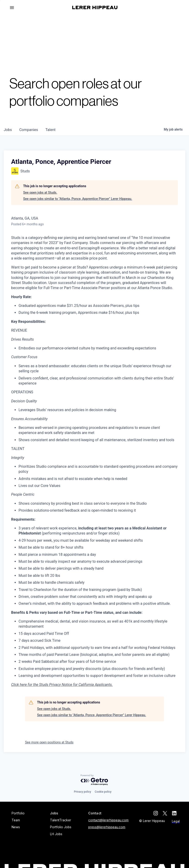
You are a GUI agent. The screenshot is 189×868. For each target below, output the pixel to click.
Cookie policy (103, 792)
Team (16, 820)
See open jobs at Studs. (40, 193)
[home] (95, 8)
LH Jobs (56, 834)
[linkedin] (177, 813)
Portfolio (18, 813)
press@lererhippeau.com (107, 827)
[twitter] (168, 813)
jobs (8, 130)
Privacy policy (82, 792)
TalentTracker (61, 820)
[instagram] (159, 813)
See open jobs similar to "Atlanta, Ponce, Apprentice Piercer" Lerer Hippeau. (78, 199)
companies (29, 130)
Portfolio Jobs (61, 827)
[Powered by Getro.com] (94, 780)
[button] (14, 8)
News (16, 827)
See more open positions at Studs (49, 742)
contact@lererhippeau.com (108, 820)
